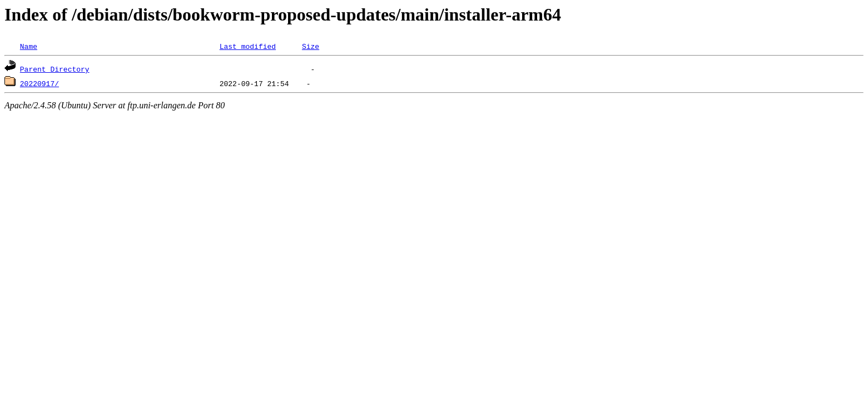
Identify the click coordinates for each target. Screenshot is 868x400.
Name (29, 46)
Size (311, 46)
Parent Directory (55, 69)
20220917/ (39, 83)
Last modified (248, 46)
